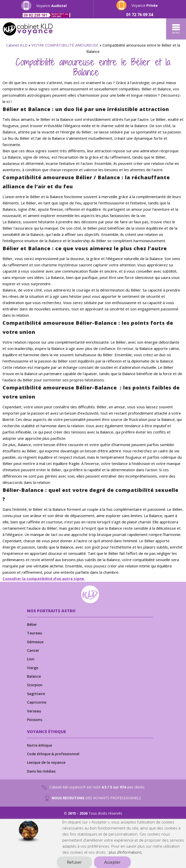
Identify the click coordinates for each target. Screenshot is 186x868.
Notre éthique (39, 745)
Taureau (35, 633)
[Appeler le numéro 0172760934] (140, 15)
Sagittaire (36, 694)
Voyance (51, 6)
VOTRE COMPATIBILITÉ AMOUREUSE (65, 45)
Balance (34, 676)
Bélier (32, 624)
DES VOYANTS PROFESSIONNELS (93, 798)
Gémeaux (35, 642)
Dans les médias (41, 771)
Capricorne (37, 702)
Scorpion (35, 685)
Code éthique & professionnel (53, 754)
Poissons (35, 720)
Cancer (33, 650)
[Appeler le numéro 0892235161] (46, 15)
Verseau (34, 711)
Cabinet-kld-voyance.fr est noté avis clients (93, 787)
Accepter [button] (112, 862)
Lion (31, 659)
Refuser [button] (74, 862)
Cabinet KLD (17, 45)
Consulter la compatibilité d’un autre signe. (44, 578)
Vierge (33, 668)
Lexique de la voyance (46, 762)
